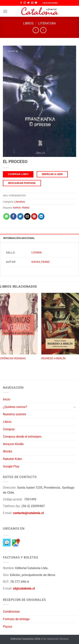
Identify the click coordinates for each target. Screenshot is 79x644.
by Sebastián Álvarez (56, 639)
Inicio (7, 399)
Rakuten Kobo (12, 459)
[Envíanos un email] (32, 3)
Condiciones (11, 612)
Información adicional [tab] (19, 238)
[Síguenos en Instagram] (25, 3)
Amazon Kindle (13, 444)
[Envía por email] (27, 216)
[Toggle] (75, 407)
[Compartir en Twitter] (20, 216)
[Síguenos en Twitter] (28, 3)
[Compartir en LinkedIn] (41, 216)
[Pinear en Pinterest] (34, 216)
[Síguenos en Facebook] (21, 3)
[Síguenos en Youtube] (36, 3)
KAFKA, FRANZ (41, 262)
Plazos (8, 627)
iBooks (8, 451)
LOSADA (37, 252)
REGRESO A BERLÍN (53, 358)
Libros (28, 23)
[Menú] (5, 11)
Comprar (9, 429)
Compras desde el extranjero (22, 437)
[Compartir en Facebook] (13, 216)
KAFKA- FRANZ (21, 208)
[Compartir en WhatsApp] (6, 216)
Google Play (11, 466)
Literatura (47, 23)
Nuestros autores (14, 414)
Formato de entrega (16, 619)
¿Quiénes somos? (15, 407)
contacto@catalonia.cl (28, 513)
